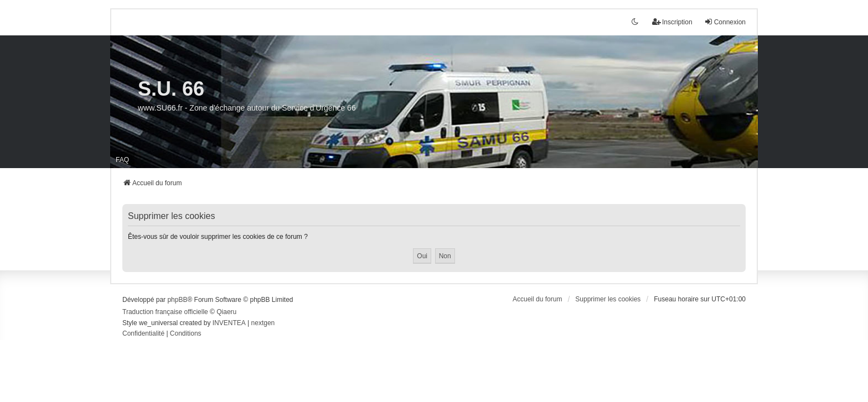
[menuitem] (143, 334)
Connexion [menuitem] (725, 22)
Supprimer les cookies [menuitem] (608, 299)
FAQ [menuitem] (122, 160)
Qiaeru (226, 312)
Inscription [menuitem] (672, 22)
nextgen (263, 323)
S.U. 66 (171, 89)
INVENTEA (229, 323)
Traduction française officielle (165, 312)
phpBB (177, 300)
